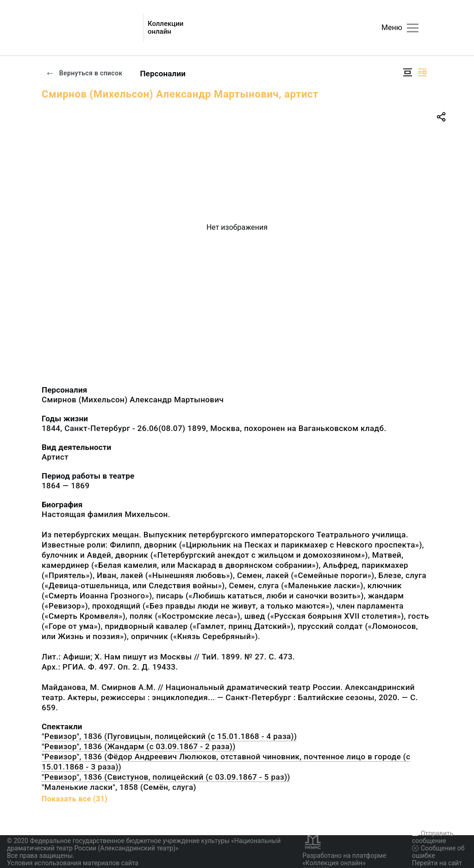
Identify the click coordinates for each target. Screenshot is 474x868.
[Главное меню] (413, 28)
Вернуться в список (84, 73)
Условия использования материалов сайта (73, 863)
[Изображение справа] (422, 72)
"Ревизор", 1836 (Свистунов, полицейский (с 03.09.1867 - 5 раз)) (166, 777)
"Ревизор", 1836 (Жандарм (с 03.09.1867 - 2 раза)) (139, 746)
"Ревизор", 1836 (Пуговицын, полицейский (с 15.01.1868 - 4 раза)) (169, 736)
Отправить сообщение (433, 837)
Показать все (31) (75, 799)
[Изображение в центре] (407, 72)
